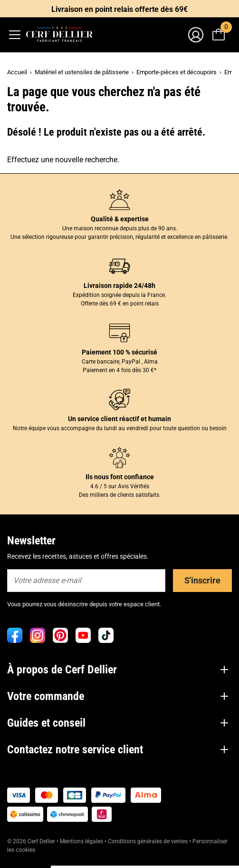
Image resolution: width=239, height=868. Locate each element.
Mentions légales (81, 841)
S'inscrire (202, 580)
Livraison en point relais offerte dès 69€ (119, 9)
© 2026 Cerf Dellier (32, 841)
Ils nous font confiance (120, 477)
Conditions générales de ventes (148, 841)
